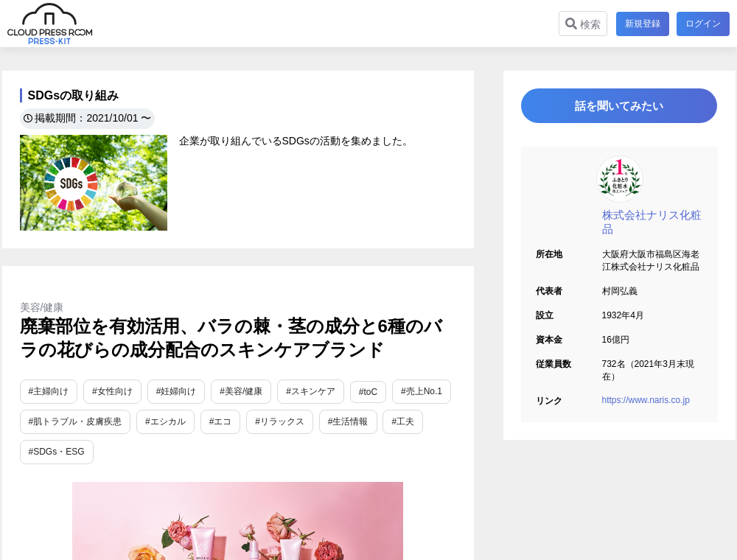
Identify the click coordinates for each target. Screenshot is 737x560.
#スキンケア (311, 391)
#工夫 (403, 421)
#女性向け (112, 391)
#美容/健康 (241, 391)
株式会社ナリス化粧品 (652, 226)
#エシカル (165, 421)
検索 (581, 24)
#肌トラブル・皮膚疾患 (76, 421)
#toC (368, 392)
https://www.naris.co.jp (646, 405)
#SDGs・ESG (57, 452)
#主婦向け (49, 391)
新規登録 (641, 24)
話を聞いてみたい (619, 108)
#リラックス (280, 421)
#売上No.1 (422, 391)
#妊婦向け (177, 391)
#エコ (221, 421)
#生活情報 (348, 421)
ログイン (703, 24)
